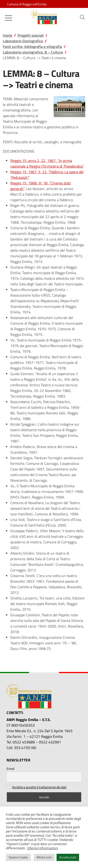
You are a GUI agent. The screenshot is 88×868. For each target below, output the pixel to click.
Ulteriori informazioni (42, 848)
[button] (82, 17)
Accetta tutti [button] (68, 857)
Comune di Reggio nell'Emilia (27, 4)
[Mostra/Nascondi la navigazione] (8, 18)
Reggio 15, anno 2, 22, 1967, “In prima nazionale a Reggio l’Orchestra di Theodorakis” (47, 163)
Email (10, 769)
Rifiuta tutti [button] (44, 857)
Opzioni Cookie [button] (18, 857)
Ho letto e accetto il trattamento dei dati (39, 787)
